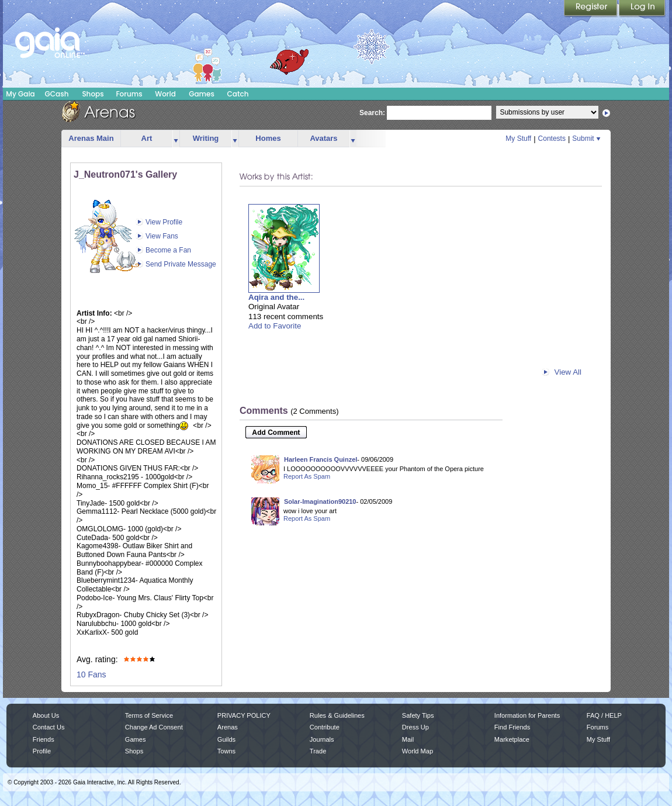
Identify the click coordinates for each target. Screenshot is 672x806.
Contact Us (49, 727)
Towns (226, 751)
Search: (372, 113)
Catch (238, 94)
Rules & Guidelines (337, 715)
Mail (408, 739)
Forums (129, 94)
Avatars (323, 138)
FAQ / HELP (604, 715)
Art (147, 138)
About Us (46, 715)
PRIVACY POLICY (244, 715)
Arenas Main (91, 138)
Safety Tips (418, 715)
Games (202, 94)
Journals (322, 739)
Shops (93, 94)
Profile (42, 751)
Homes (268, 138)
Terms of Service (149, 715)
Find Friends (512, 727)
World (165, 94)
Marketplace (512, 739)
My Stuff (518, 139)
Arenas (228, 727)
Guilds (226, 739)
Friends (44, 739)
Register (591, 9)
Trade (318, 751)
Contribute (325, 727)
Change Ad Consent (154, 727)
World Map (418, 751)
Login (642, 9)
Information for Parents (527, 715)
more (176, 139)
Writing (206, 138)
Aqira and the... (276, 297)
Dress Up (415, 727)
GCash (57, 94)
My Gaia (20, 94)
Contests (552, 139)
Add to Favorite (275, 326)
